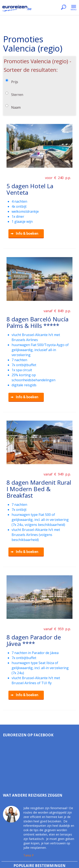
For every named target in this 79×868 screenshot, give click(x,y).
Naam (16, 107)
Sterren (17, 95)
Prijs (15, 82)
